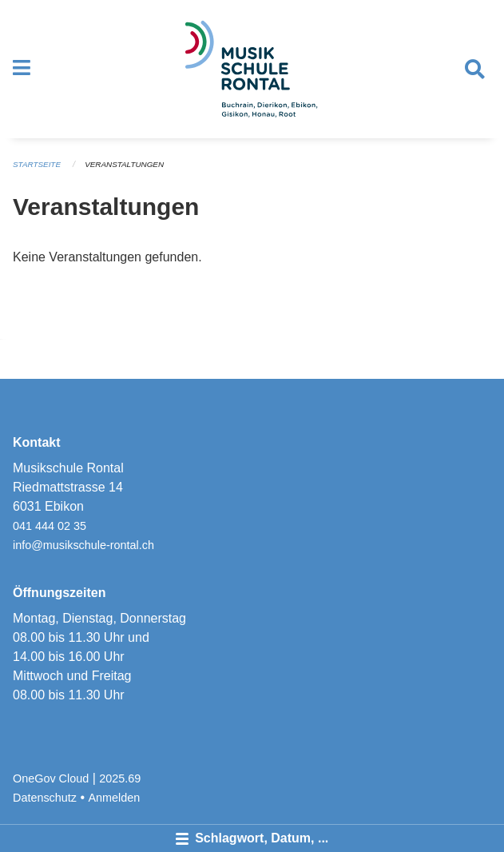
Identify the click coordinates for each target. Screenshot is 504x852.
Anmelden (115, 798)
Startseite (37, 164)
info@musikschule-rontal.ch (83, 545)
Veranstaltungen (124, 164)
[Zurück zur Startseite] (252, 69)
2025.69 (120, 778)
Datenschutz (45, 798)
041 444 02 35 (50, 526)
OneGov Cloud (51, 778)
